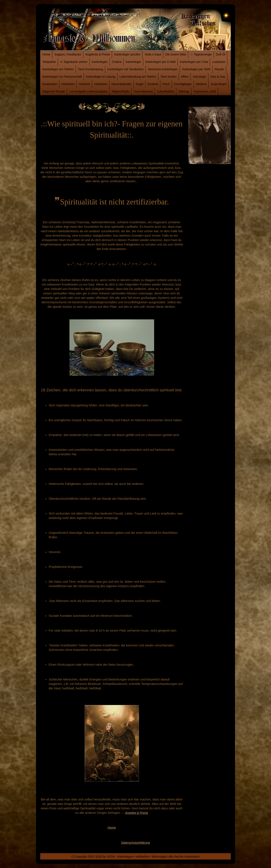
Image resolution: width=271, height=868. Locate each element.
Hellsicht (84, 84)
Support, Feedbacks (68, 54)
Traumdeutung (143, 91)
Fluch (166, 84)
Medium (201, 84)
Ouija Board (218, 84)
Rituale (219, 69)
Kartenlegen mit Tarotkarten (126, 69)
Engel (140, 84)
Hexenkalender (122, 84)
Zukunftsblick (166, 91)
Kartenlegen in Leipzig (101, 77)
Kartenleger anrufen (127, 54)
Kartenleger (133, 62)
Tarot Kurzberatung (91, 69)
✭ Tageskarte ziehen (74, 62)
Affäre (185, 77)
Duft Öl (221, 54)
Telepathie (49, 62)
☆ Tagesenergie (201, 54)
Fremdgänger (183, 84)
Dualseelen (50, 84)
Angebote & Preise (98, 54)
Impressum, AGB (205, 91)
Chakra (117, 62)
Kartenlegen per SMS (196, 69)
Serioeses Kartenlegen (163, 69)
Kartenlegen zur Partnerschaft (62, 77)
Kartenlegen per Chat (194, 62)
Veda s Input (153, 54)
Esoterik (153, 84)
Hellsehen (68, 84)
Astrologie (199, 77)
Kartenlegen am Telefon (58, 69)
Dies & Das (218, 77)
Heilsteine (101, 84)
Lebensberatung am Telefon (138, 77)
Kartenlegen (100, 62)
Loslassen (219, 62)
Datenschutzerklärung (135, 843)
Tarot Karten (169, 77)
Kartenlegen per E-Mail (160, 62)
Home (46, 54)
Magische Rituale (54, 91)
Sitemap (184, 91)
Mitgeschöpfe (120, 91)
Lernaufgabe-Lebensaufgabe (88, 91)
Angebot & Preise (137, 813)
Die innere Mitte (176, 54)
